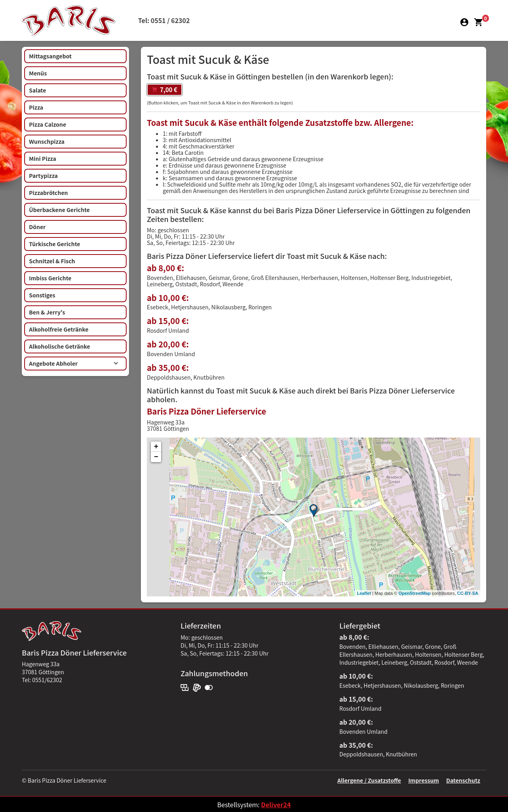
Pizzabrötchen (48, 193)
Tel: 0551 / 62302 (164, 20)
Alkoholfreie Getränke (59, 329)
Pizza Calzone (48, 124)
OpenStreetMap (415, 593)
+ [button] (156, 447)
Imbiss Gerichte (50, 278)
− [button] (156, 457)
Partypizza (43, 176)
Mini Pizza (42, 158)
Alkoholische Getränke (60, 346)
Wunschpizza (47, 141)
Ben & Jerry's (47, 312)
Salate (38, 90)
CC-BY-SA (468, 593)
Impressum (424, 780)
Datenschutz (463, 780)
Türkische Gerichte (55, 244)
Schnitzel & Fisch (52, 261)
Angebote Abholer (74, 363)
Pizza (36, 107)
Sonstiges (42, 295)
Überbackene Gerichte (59, 210)
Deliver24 (276, 804)
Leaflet (364, 593)
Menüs (38, 73)
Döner (37, 227)
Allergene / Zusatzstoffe (369, 780)
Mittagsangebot (50, 56)
